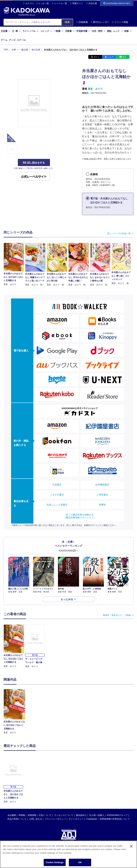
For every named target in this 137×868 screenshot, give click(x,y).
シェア (110, 57)
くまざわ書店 (57, 495)
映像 (128, 31)
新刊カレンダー (100, 22)
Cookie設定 (92, 819)
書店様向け (81, 815)
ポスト (97, 57)
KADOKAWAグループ (117, 815)
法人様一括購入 (97, 815)
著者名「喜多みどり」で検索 (117, 615)
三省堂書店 (102, 495)
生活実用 (99, 31)
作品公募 (93, 3)
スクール (21, 40)
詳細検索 (82, 22)
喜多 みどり (95, 89)
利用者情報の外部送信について (115, 819)
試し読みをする (34, 163)
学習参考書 (83, 31)
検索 (67, 22)
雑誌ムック (115, 31)
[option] (14, 712)
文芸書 (6, 31)
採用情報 (32, 815)
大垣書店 (57, 485)
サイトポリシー (76, 819)
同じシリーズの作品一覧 (119, 234)
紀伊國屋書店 (102, 485)
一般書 (59, 31)
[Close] (131, 846)
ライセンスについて (64, 815)
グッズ (12, 40)
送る (124, 57)
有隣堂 (102, 505)
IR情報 (22, 815)
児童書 (70, 31)
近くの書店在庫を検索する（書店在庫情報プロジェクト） (80, 516)
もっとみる (67, 599)
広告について (45, 815)
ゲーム (4, 40)
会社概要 (12, 815)
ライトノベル (31, 31)
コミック (46, 31)
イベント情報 (120, 22)
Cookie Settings (55, 862)
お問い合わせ (36, 819)
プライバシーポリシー (55, 819)
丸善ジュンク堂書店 (57, 505)
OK (80, 862)
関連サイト (78, 3)
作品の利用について (17, 819)
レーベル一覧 (61, 3)
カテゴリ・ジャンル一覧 (37, 3)
